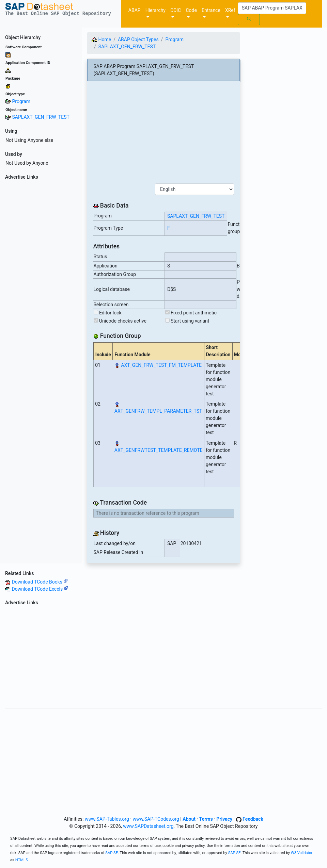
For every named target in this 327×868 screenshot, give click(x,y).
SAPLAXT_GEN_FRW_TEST (41, 117)
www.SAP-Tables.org (107, 819)
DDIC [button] (176, 10)
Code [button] (191, 10)
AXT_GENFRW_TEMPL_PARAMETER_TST (158, 411)
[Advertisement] (41, 284)
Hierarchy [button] (155, 10)
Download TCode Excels (40, 589)
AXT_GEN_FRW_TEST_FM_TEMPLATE (161, 365)
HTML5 (22, 860)
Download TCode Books (40, 582)
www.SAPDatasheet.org (148, 826)
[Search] (272, 8)
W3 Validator (302, 853)
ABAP (135, 10)
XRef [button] (230, 10)
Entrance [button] (211, 10)
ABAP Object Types (138, 39)
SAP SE (112, 853)
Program (21, 101)
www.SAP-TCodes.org (156, 819)
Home (101, 39)
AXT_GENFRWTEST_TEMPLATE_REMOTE (159, 450)
